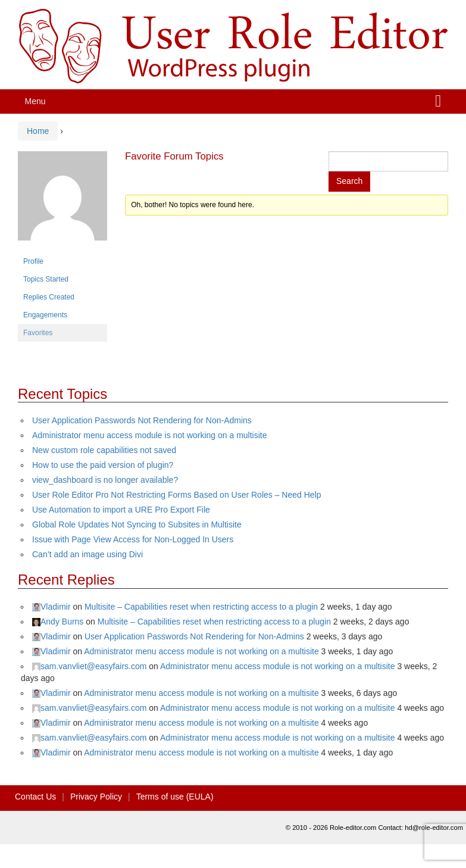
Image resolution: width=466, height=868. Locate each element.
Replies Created (49, 297)
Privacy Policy (96, 797)
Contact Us (35, 797)
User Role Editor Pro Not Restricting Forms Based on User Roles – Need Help (177, 495)
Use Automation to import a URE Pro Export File (121, 510)
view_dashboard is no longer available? (105, 480)
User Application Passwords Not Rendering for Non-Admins (142, 420)
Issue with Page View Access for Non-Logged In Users (133, 539)
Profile (33, 261)
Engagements (45, 315)
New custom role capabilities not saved (104, 450)
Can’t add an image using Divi (87, 554)
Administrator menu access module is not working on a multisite (150, 435)
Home (38, 131)
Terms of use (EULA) (175, 797)
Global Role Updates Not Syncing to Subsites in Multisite (137, 524)
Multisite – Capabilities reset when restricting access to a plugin (201, 607)
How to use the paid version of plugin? (103, 465)
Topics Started (46, 279)
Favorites (38, 333)
